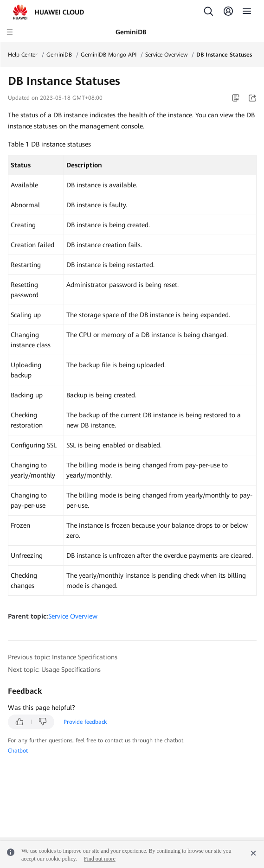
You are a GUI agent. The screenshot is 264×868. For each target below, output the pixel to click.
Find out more (100, 859)
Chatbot (18, 751)
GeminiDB (59, 55)
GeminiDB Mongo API (109, 55)
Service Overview (166, 55)
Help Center (23, 55)
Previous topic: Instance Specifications (63, 657)
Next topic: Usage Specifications (54, 670)
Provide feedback (85, 722)
